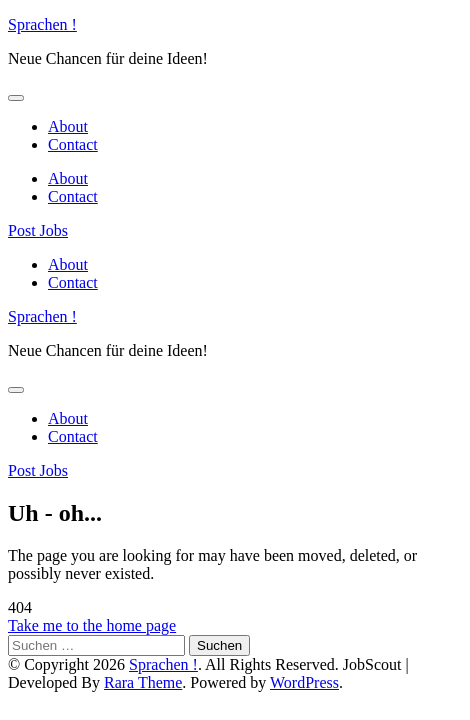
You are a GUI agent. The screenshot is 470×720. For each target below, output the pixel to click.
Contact (73, 144)
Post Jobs (38, 230)
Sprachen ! (42, 24)
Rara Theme (143, 682)
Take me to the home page (92, 625)
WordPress (304, 682)
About (68, 126)
